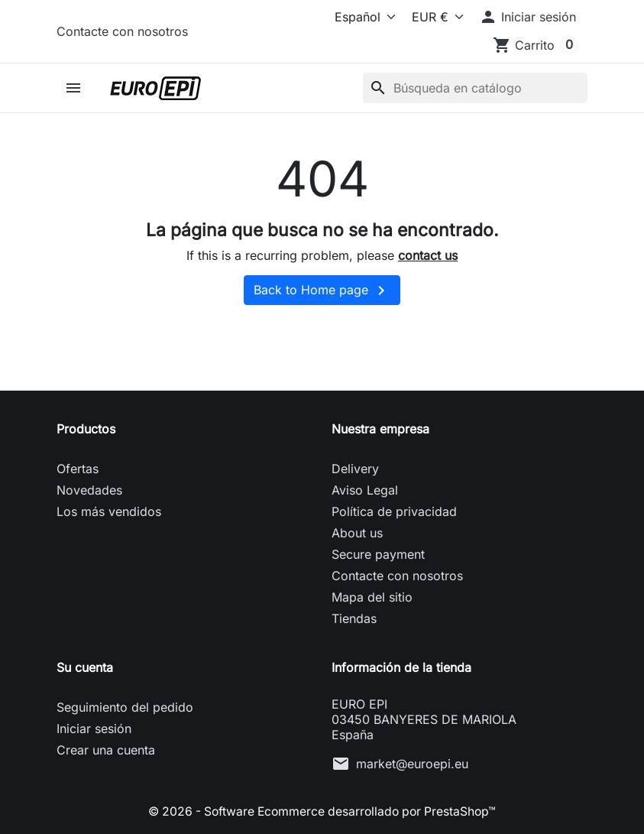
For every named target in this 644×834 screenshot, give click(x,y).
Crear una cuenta (106, 750)
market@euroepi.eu (412, 764)
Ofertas (78, 469)
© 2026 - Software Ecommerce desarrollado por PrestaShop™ (322, 811)
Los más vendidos (109, 511)
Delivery (355, 469)
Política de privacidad (394, 511)
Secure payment (378, 554)
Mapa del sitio (372, 597)
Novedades (89, 490)
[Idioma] (354, 17)
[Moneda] (434, 17)
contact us (428, 255)
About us (357, 533)
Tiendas (354, 618)
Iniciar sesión (94, 729)
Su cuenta (85, 667)
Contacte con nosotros (122, 31)
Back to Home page (322, 290)
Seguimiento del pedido (125, 707)
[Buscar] (475, 88)
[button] (527, 17)
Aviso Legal (365, 490)
